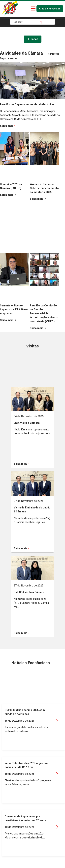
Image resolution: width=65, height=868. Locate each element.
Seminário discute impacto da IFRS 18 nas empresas (14, 310)
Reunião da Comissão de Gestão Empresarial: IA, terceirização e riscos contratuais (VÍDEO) (44, 313)
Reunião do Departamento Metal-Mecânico (27, 104)
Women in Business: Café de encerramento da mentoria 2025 (44, 188)
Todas (33, 39)
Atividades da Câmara (21, 53)
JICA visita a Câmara (27, 423)
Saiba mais (8, 126)
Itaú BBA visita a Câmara (29, 592)
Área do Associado (50, 9)
